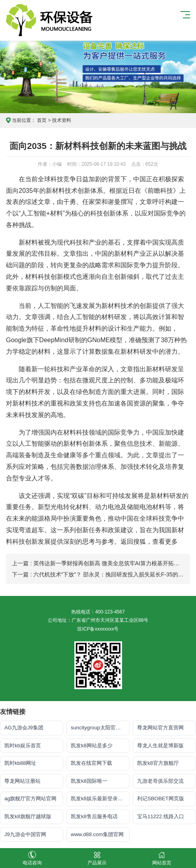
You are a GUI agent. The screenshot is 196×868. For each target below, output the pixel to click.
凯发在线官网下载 (91, 763)
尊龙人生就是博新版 (160, 746)
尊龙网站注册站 (22, 781)
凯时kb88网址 (20, 763)
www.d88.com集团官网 (97, 834)
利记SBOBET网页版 (161, 798)
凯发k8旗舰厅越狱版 (28, 816)
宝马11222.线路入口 (161, 816)
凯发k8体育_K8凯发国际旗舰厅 (54, 20)
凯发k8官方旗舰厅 (158, 763)
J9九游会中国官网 (25, 834)
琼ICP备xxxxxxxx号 (98, 629)
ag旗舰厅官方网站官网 (30, 798)
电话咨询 (32, 858)
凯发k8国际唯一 (89, 781)
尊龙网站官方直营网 (160, 728)
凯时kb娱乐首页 (23, 746)
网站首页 (162, 858)
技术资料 (62, 120)
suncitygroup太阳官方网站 (100, 728)
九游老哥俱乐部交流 (160, 781)
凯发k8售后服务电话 (94, 816)
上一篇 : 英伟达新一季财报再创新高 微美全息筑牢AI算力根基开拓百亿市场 (104, 563)
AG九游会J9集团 (24, 728)
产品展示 (97, 858)
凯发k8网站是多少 (92, 746)
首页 (42, 120)
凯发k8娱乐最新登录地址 (99, 798)
